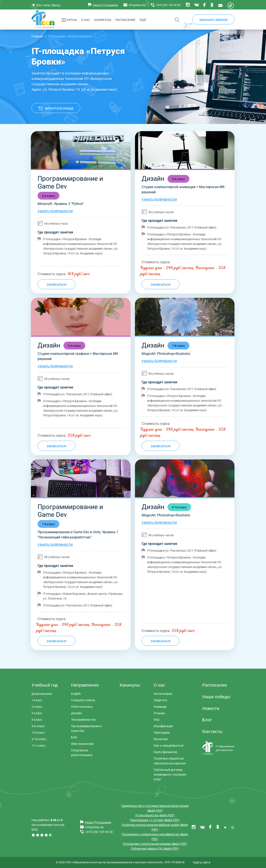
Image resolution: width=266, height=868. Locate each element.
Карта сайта (202, 862)
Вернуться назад (59, 108)
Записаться (56, 285)
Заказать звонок (213, 20)
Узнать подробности (55, 211)
